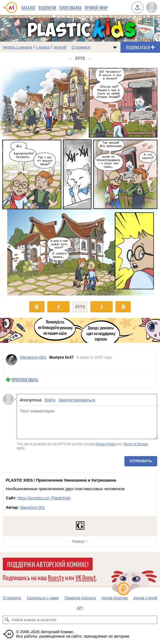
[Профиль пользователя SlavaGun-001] (11, 360)
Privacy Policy (106, 444)
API (80, 608)
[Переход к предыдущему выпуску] (20, 180)
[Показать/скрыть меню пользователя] (152, 7)
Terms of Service (136, 444)
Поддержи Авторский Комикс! (48, 564)
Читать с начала (18, 47)
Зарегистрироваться (77, 400)
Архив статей (145, 598)
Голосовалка (70, 7)
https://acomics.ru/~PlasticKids (44, 498)
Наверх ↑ (80, 541)
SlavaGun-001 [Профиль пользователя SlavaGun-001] (33, 357)
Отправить (141, 461)
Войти (50, 400)
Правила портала (80, 598)
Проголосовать (25, 380)
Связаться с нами (43, 598)
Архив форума (115, 598)
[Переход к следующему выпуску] (80, 180)
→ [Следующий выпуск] (90, 58)
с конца (43, 47)
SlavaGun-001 (33, 507)
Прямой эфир (96, 7)
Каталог (29, 7)
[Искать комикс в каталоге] (7, 620)
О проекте (12, 598)
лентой (60, 47)
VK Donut (86, 577)
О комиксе (81, 47)
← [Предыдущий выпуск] (70, 58)
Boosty (56, 577)
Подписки (47, 7)
